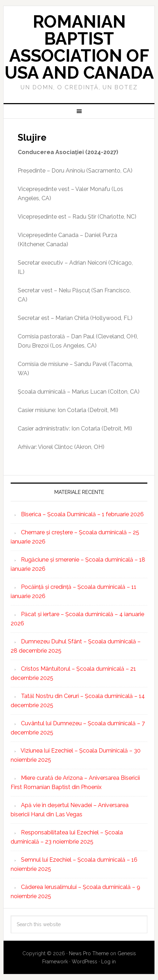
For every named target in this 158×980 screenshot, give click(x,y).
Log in (108, 962)
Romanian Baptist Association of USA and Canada (79, 47)
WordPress (85, 962)
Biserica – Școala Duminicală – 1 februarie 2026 (82, 514)
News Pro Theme (89, 953)
